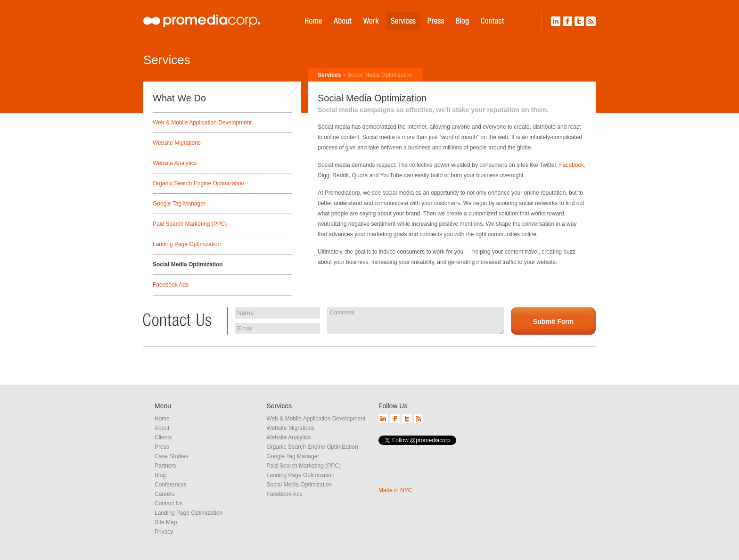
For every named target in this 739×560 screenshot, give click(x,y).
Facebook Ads (171, 285)
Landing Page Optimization (187, 244)
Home (162, 419)
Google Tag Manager (179, 204)
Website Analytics (175, 163)
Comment (415, 321)
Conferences (171, 485)
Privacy (164, 532)
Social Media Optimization (188, 264)
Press (162, 447)
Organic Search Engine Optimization (198, 183)
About (162, 428)
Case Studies (171, 456)
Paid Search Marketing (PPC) (190, 224)
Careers (165, 494)
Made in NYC (395, 490)
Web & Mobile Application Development (202, 123)
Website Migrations (177, 143)
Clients (163, 437)
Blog (160, 475)
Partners (165, 466)
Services (329, 75)
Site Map (166, 522)
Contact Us (168, 503)
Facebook (571, 165)
